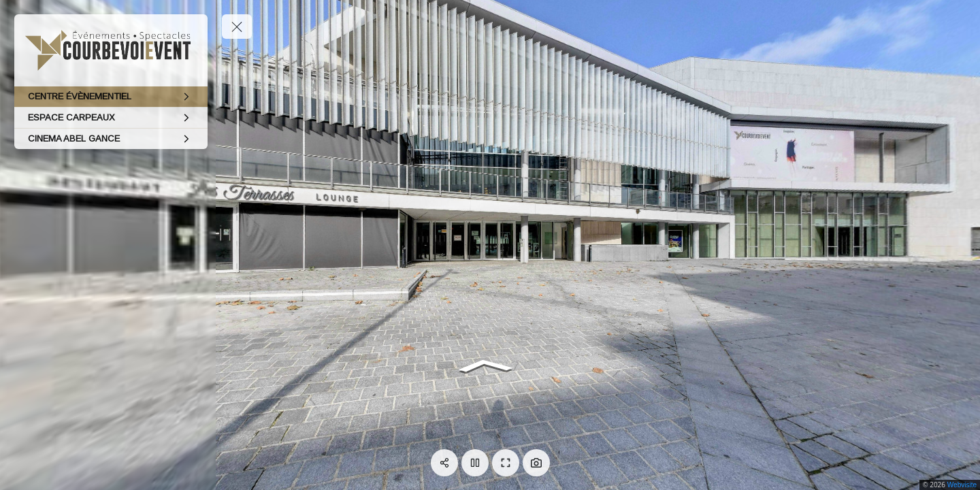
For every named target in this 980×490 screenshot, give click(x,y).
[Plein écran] (506, 463)
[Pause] (475, 463)
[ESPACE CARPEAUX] (111, 118)
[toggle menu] (237, 27)
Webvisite (962, 485)
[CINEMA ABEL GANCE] (111, 139)
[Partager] (444, 463)
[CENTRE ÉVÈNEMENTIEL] (111, 97)
